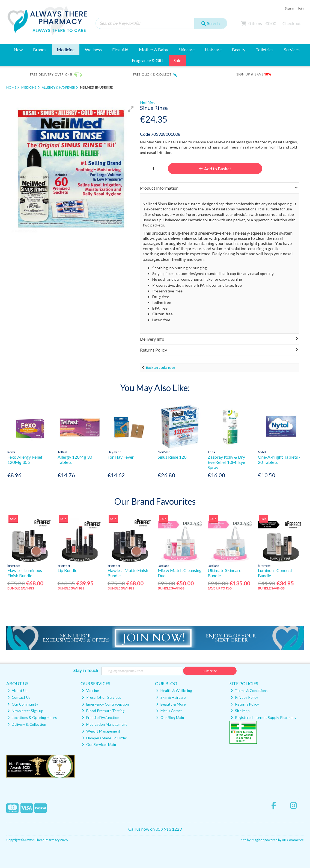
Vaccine (90, 691)
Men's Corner (169, 711)
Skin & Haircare (171, 697)
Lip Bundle (67, 570)
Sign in (290, 8)
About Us (17, 691)
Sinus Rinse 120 (172, 457)
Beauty (239, 49)
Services (292, 49)
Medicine (66, 49)
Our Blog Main (170, 718)
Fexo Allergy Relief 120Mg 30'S (25, 459)
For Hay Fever (121, 457)
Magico (257, 840)
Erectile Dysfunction (101, 718)
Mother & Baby (153, 49)
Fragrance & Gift (147, 60)
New (18, 49)
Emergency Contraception (105, 704)
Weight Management (101, 731)
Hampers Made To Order (105, 738)
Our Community (23, 704)
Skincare (187, 49)
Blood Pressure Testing (103, 711)
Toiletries (265, 49)
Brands (40, 49)
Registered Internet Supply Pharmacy (263, 718)
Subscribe (210, 671)
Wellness (93, 49)
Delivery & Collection (27, 724)
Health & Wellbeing (174, 691)
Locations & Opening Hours (32, 718)
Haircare (213, 49)
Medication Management (104, 724)
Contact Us (19, 697)
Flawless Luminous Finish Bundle (25, 573)
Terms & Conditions (249, 691)
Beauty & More (171, 704)
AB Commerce (293, 840)
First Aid (120, 49)
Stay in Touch (86, 670)
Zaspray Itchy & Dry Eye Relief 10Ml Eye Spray (226, 462)
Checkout (292, 23)
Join (301, 8)
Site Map (240, 711)
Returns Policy (245, 704)
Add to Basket (215, 169)
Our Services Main (99, 745)
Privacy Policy (244, 697)
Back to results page (160, 368)
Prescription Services (101, 697)
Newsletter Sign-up (25, 711)
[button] (131, 109)
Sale (177, 60)
